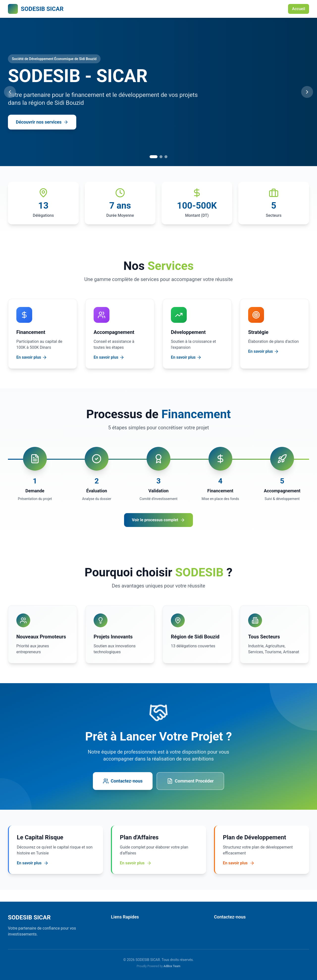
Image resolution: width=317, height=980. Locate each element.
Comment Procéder (190, 781)
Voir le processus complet (159, 520)
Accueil (299, 9)
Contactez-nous (123, 781)
